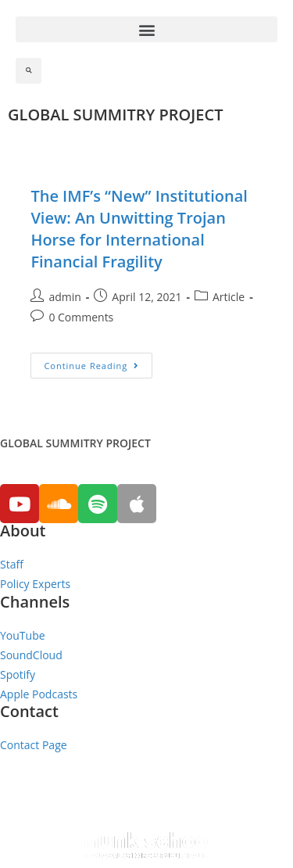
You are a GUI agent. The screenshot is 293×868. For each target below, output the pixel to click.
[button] (146, 29)
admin (64, 297)
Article (229, 297)
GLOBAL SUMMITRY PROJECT (115, 115)
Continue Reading (91, 366)
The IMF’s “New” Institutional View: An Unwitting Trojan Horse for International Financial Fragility (139, 229)
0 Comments (81, 317)
